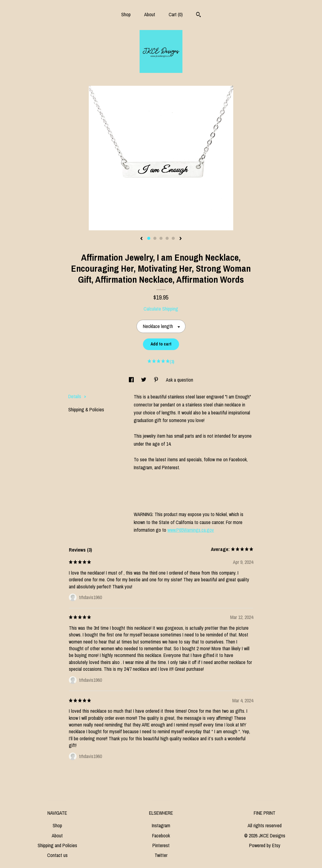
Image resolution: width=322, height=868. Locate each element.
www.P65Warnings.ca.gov (191, 530)
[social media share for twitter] (144, 380)
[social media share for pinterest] (157, 380)
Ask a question (180, 380)
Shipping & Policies (86, 409)
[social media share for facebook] (132, 380)
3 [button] (161, 238)
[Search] (198, 15)
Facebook (161, 836)
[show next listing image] (181, 239)
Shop (126, 14)
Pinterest (161, 845)
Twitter (161, 855)
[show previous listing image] (141, 239)
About (150, 14)
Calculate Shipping (161, 309)
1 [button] (149, 238)
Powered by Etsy (265, 845)
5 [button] (173, 238)
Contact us (57, 855)
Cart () (176, 14)
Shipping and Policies (57, 845)
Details (77, 396)
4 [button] (167, 238)
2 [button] (155, 238)
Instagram (161, 825)
